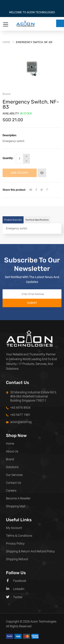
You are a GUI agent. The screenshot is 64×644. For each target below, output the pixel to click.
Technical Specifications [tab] (37, 220)
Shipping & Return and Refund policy (30, 551)
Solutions (12, 467)
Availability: (11, 113)
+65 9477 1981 (20, 415)
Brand (10, 459)
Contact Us (13, 483)
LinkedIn (15, 589)
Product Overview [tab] (13, 220)
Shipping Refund (17, 559)
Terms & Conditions (19, 536)
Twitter (14, 597)
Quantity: (8, 158)
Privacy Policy (15, 543)
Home (6, 42)
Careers (11, 490)
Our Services (14, 475)
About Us (12, 451)
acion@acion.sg (21, 422)
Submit (32, 303)
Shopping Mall (16, 506)
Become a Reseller (18, 498)
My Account (14, 528)
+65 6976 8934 (20, 408)
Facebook (16, 581)
